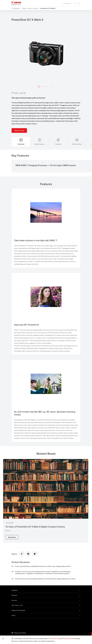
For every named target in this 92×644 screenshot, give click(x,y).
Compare (58, 144)
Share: (14, 554)
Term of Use (55, 638)
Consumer (67, 3)
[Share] (22, 554)
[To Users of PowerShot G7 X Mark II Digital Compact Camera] (46, 501)
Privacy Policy (68, 638)
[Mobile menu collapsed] (79, 3)
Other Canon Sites (20, 633)
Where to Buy (19, 130)
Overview (21, 144)
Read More (12, 537)
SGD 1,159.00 (20, 93)
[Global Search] (75, 3)
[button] (39, 87)
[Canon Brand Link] (16, 3)
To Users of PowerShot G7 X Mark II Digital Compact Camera (35, 527)
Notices (8, 531)
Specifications (40, 144)
